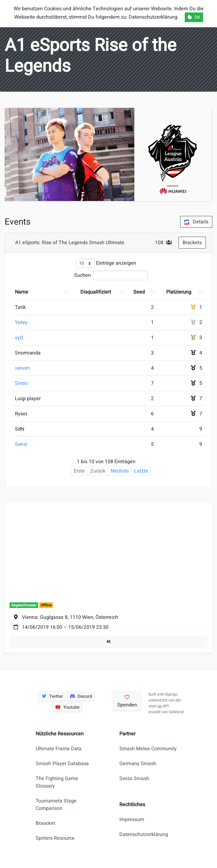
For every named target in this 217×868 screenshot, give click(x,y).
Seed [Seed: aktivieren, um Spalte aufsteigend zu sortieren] (139, 292)
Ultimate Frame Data (59, 749)
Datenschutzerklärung (144, 834)
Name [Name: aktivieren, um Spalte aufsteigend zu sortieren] (22, 292)
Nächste (120, 471)
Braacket (45, 823)
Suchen (111, 275)
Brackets (192, 243)
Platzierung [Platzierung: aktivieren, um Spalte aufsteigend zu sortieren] (179, 292)
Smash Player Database (62, 764)
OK (194, 17)
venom (22, 368)
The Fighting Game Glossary (57, 782)
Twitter (52, 696)
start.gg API (159, 706)
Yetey (21, 322)
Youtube (67, 707)
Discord (81, 696)
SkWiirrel (176, 712)
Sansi (21, 444)
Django (171, 694)
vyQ (19, 338)
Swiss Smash (134, 779)
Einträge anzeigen (106, 263)
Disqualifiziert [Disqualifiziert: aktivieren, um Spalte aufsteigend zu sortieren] (96, 292)
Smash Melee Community (148, 749)
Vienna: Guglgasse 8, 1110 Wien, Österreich (70, 617)
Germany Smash (138, 764)
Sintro (21, 383)
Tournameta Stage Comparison (56, 805)
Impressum (132, 820)
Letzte (141, 471)
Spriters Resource (55, 838)
